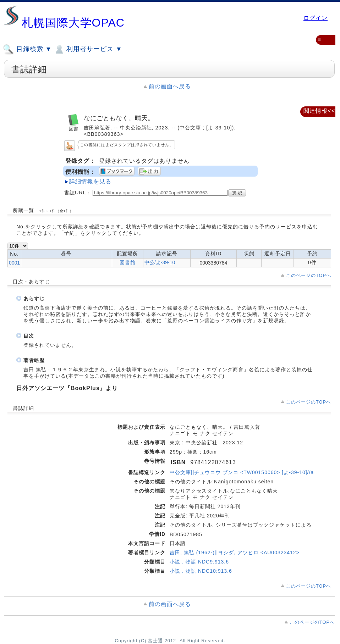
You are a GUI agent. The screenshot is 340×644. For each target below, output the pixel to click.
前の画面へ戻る (170, 86)
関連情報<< (319, 111)
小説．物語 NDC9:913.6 (199, 562)
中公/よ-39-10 (160, 262)
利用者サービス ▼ (88, 49)
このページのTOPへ (309, 275)
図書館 (128, 262)
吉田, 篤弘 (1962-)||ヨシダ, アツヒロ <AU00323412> (235, 553)
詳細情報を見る (90, 181)
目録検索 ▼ (27, 49)
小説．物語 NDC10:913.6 (201, 571)
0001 (14, 263)
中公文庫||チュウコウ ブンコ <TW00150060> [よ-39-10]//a (242, 472)
